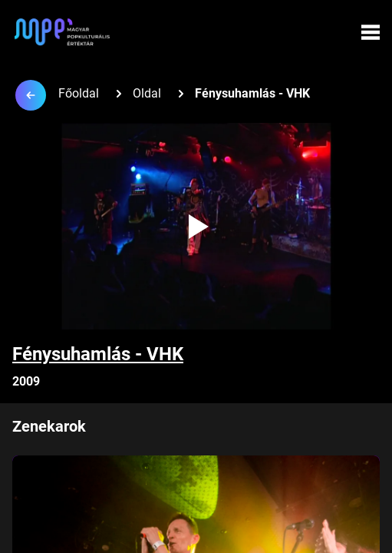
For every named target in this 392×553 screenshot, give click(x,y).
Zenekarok (49, 426)
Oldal (147, 93)
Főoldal (79, 93)
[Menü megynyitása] (371, 32)
